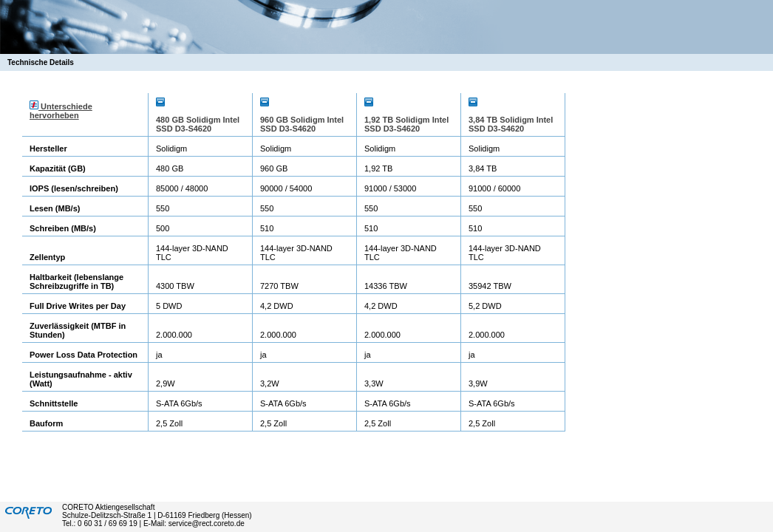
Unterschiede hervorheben (61, 111)
